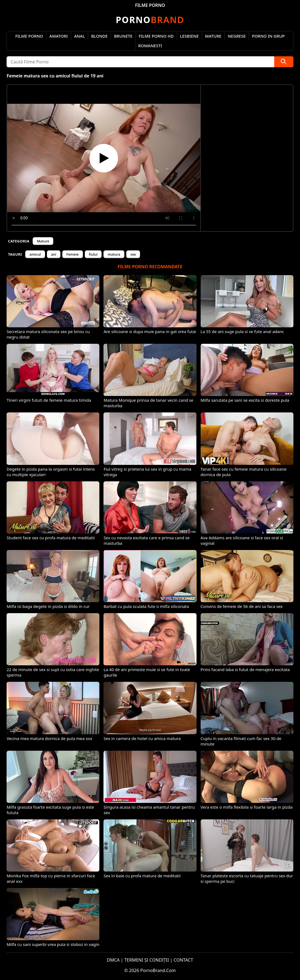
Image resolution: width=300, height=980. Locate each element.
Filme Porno (29, 36)
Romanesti (150, 46)
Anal (79, 36)
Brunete (123, 36)
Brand (150, 20)
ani (54, 254)
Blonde (99, 36)
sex (133, 254)
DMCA (113, 960)
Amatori (59, 36)
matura (114, 254)
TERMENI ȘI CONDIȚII (147, 960)
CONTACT (183, 960)
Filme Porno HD (156, 36)
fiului (93, 254)
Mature (213, 36)
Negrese (237, 36)
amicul (35, 254)
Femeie (73, 254)
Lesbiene (189, 36)
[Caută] (284, 62)
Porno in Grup (268, 36)
